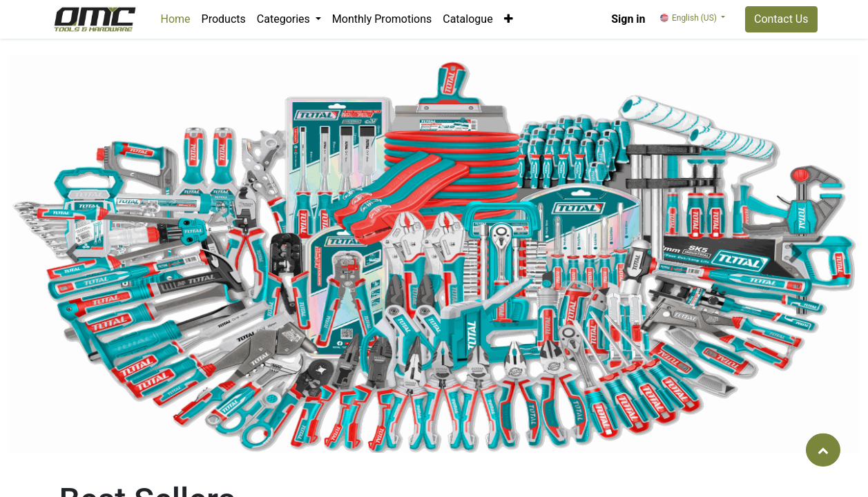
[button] (509, 19)
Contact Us (781, 19)
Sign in (628, 19)
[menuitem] (176, 19)
